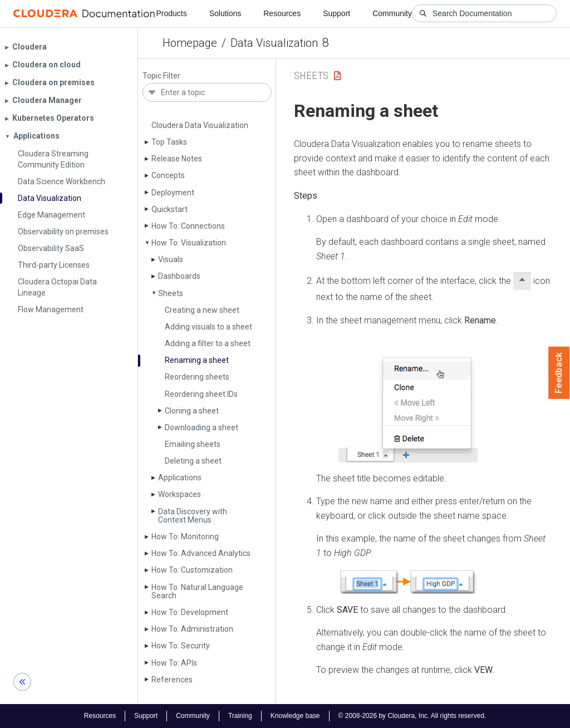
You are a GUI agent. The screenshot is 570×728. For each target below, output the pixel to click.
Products (171, 13)
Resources (282, 13)
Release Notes (177, 159)
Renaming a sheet (197, 360)
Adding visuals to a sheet (208, 327)
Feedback (559, 373)
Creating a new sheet (202, 310)
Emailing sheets (193, 444)
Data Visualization (274, 43)
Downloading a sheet (202, 427)
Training (240, 716)
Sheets (171, 293)
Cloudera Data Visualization (200, 125)
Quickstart (169, 209)
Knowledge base (295, 716)
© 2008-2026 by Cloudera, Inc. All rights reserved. (412, 716)
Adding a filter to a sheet (208, 343)
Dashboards (179, 276)
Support (336, 13)
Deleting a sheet (193, 461)
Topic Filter (161, 76)
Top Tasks (169, 142)
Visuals (171, 259)
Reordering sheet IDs (201, 394)
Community (392, 13)
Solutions (225, 13)
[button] (408, 400)
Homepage (190, 43)
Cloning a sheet (192, 411)
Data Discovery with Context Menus (193, 516)
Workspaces (180, 494)
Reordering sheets (197, 377)
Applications (180, 478)
